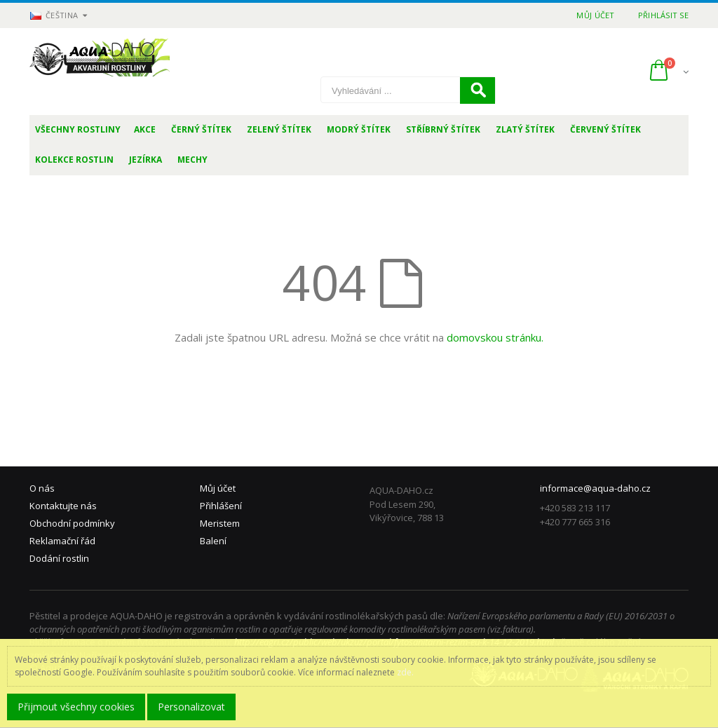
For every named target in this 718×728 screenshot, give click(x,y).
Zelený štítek (279, 129)
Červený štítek (605, 129)
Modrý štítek (359, 129)
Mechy (192, 160)
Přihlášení (221, 506)
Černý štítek (201, 129)
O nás (42, 488)
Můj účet (595, 15)
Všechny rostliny (78, 129)
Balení (213, 541)
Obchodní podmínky (72, 523)
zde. (405, 672)
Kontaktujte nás (63, 506)
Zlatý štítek (525, 129)
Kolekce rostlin (74, 160)
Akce (145, 129)
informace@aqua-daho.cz (595, 488)
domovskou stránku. (495, 337)
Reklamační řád (62, 541)
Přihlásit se (663, 15)
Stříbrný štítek (443, 129)
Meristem (220, 523)
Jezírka (145, 160)
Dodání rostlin (59, 558)
